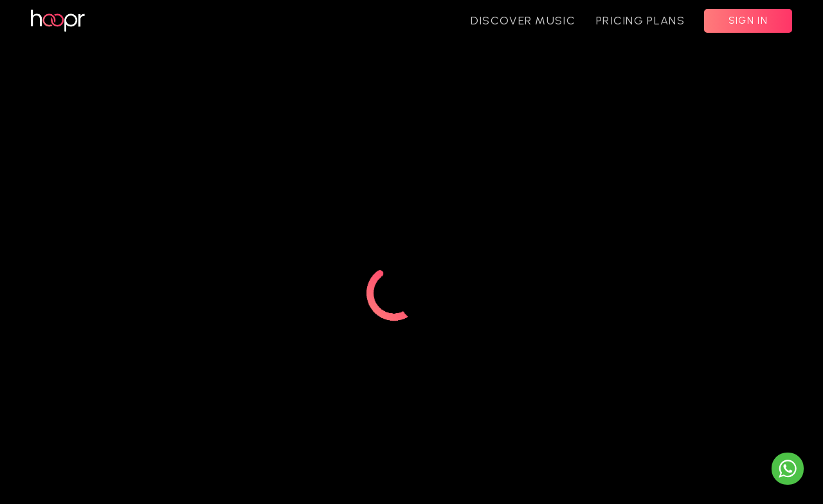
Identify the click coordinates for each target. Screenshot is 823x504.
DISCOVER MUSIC (523, 21)
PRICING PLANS (640, 21)
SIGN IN (748, 21)
